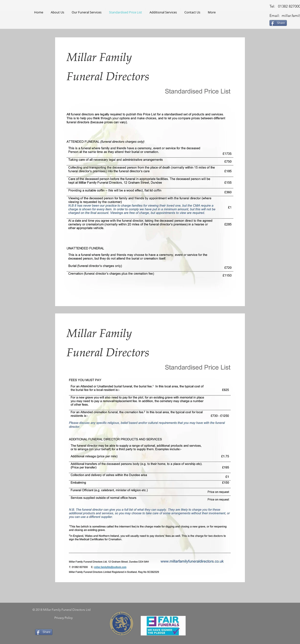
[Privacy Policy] (63, 618)
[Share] (278, 23)
